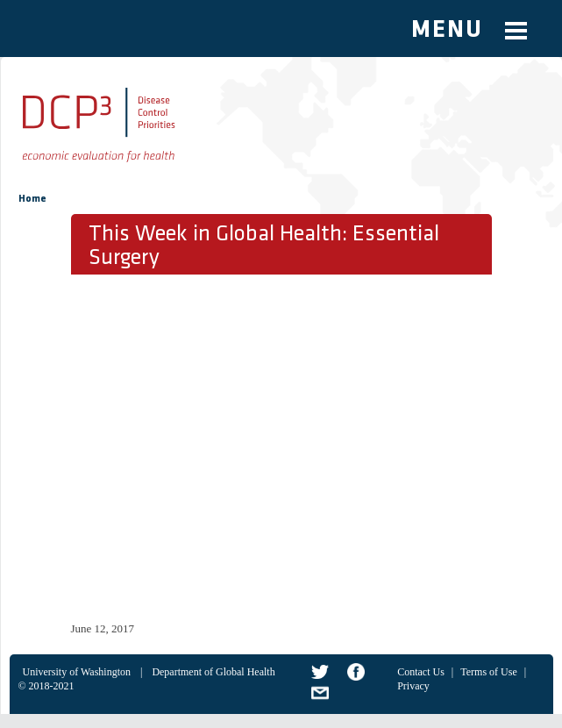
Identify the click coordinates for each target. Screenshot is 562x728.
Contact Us (421, 672)
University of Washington (77, 672)
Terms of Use (488, 672)
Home (32, 199)
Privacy (413, 686)
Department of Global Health (213, 672)
